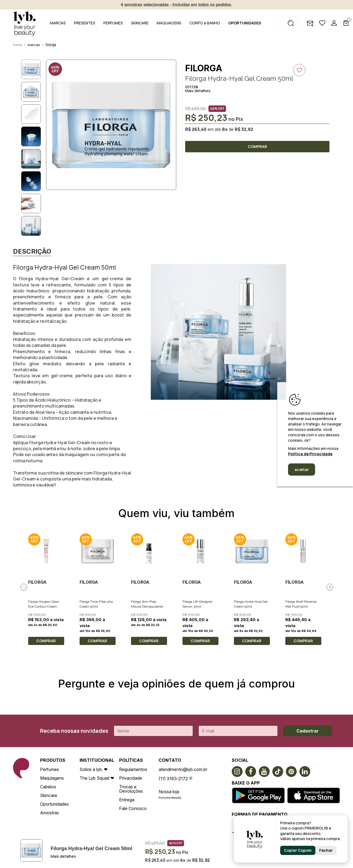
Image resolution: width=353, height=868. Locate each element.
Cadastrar (308, 731)
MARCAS (58, 23)
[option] (111, 125)
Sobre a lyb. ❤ (94, 769)
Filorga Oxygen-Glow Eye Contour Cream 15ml (44, 606)
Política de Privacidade (310, 454)
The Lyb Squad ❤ (97, 778)
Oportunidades (54, 804)
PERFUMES (113, 23)
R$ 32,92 (244, 129)
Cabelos (48, 787)
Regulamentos (133, 769)
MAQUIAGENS (169, 23)
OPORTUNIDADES (245, 23)
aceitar (302, 470)
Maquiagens (52, 778)
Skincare (49, 795)
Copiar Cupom (298, 850)
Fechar (326, 850)
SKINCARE (140, 23)
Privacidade (131, 778)
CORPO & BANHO (205, 23)
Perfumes (50, 769)
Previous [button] (24, 587)
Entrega (127, 800)
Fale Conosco (133, 808)
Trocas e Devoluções (131, 789)
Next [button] (330, 587)
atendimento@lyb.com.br (183, 769)
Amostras (50, 813)
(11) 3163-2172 (173, 779)
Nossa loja (169, 792)
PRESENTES (85, 23)
